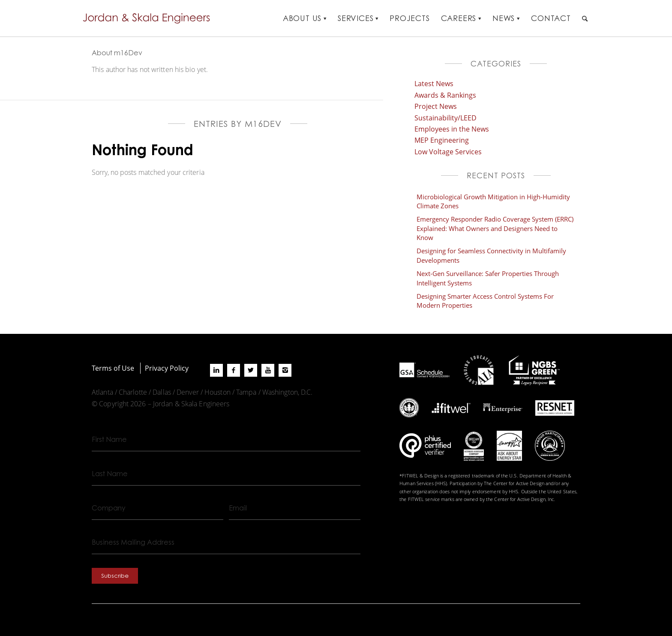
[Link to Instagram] (285, 370)
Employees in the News (452, 129)
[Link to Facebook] (234, 370)
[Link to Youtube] (268, 370)
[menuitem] (305, 18)
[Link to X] (251, 370)
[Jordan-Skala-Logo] (149, 18)
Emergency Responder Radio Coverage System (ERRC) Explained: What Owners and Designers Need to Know (495, 228)
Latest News (434, 83)
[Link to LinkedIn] (216, 370)
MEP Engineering (442, 140)
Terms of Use (113, 368)
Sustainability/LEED (445, 118)
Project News (436, 106)
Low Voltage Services (448, 151)
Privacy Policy (167, 368)
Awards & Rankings (445, 95)
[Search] (585, 18)
